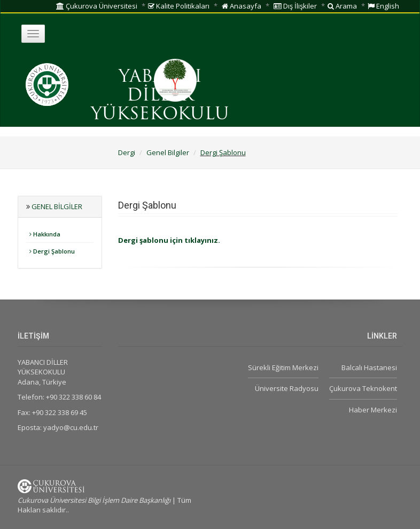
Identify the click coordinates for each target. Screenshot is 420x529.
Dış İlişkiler (295, 6)
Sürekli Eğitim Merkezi (283, 367)
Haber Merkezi (373, 410)
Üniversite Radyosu (287, 388)
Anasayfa (242, 6)
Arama (342, 6)
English (383, 6)
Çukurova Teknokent (363, 388)
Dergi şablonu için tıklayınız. (169, 240)
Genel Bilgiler (168, 152)
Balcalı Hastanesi (369, 367)
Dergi (127, 152)
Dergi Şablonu (223, 152)
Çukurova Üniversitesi (97, 6)
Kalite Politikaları (179, 6)
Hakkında (45, 234)
